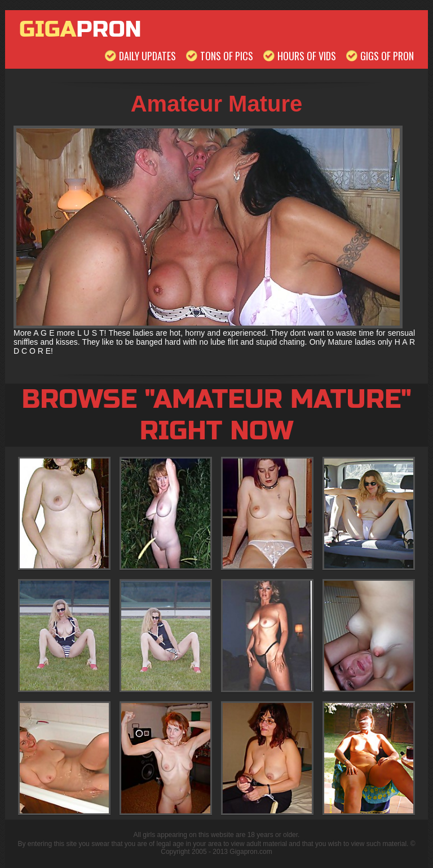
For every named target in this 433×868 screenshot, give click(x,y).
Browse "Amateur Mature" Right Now (216, 415)
